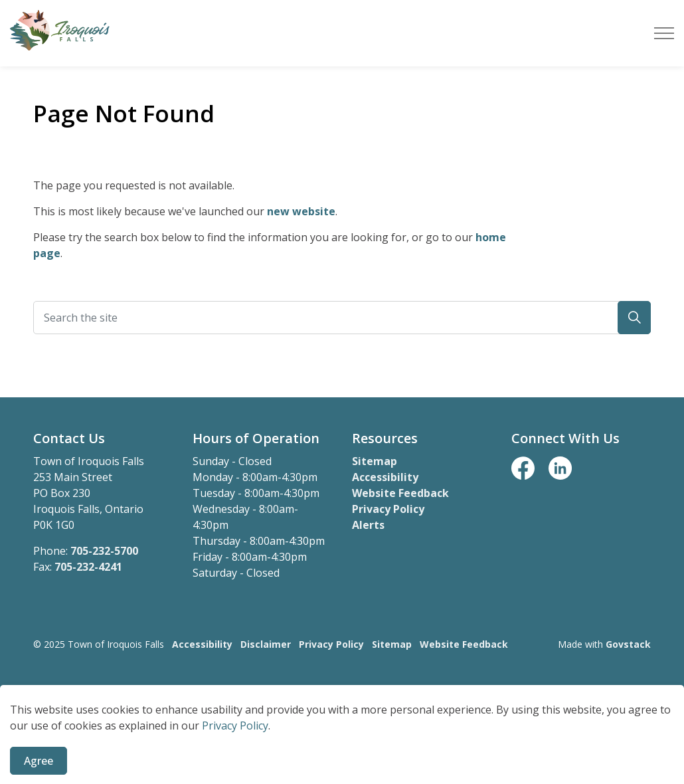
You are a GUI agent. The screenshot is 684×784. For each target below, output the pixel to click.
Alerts (368, 525)
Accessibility (385, 477)
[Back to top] (342, 699)
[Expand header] (664, 33)
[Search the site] (342, 318)
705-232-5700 (104, 551)
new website (301, 211)
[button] (634, 318)
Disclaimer (266, 644)
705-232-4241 (88, 567)
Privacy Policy (388, 509)
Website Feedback (400, 493)
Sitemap (375, 461)
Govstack (628, 644)
